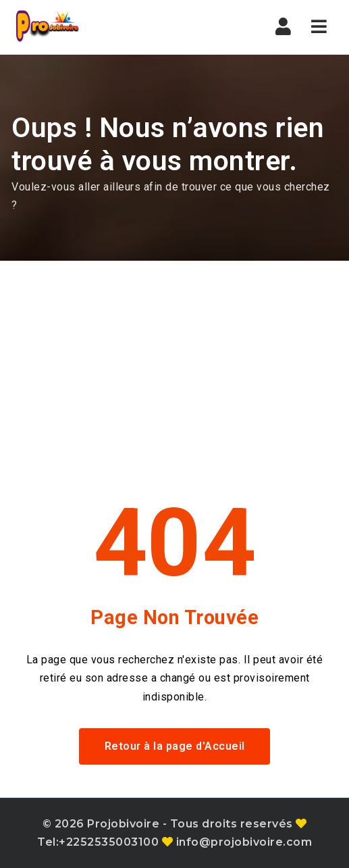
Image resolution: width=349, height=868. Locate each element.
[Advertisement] (174, 362)
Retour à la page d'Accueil (175, 746)
